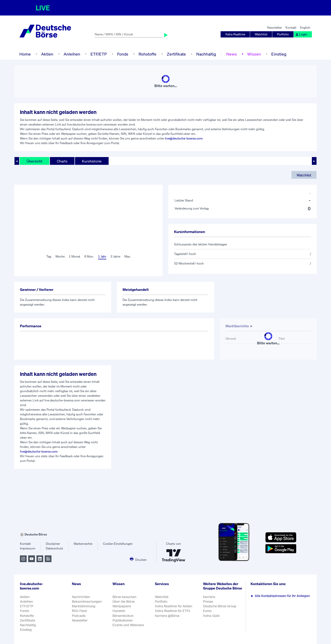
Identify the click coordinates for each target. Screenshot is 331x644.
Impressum (28, 548)
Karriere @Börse (167, 616)
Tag (49, 256)
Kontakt (291, 28)
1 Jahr (102, 256)
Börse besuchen (124, 597)
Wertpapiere (122, 606)
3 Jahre (115, 256)
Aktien (47, 54)
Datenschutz (54, 548)
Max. (128, 256)
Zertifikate (176, 54)
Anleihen (72, 54)
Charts (62, 161)
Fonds (123, 54)
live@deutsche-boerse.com (184, 138)
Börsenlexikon (123, 616)
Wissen (254, 54)
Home (25, 54)
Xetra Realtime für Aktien (174, 606)
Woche (60, 256)
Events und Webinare (128, 625)
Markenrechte (83, 544)
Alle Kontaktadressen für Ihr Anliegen (280, 596)
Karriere (209, 597)
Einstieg (279, 54)
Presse (208, 602)
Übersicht (35, 161)
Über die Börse (124, 602)
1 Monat (74, 256)
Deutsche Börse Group (220, 606)
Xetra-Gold (211, 616)
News (232, 54)
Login (301, 34)
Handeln (119, 611)
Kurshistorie (92, 161)
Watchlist (261, 34)
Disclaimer (53, 544)
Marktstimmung (84, 606)
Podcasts (79, 616)
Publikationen (123, 620)
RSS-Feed (79, 611)
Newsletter (274, 28)
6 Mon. (89, 256)
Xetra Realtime (235, 34)
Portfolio (283, 34)
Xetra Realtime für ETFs (172, 611)
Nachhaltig (206, 54)
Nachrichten (81, 597)
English (305, 28)
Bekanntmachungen (87, 602)
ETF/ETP (99, 54)
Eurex (207, 611)
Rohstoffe (148, 54)
